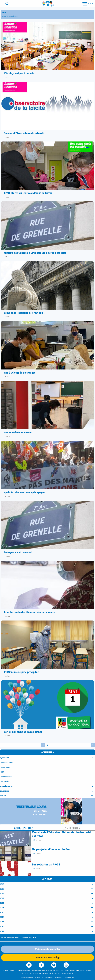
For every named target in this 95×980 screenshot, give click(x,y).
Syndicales (14, 16)
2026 (47, 884)
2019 (47, 917)
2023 (47, 898)
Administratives (47, 787)
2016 (47, 931)
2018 (47, 922)
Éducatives (47, 791)
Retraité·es (6, 782)
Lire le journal (40, 811)
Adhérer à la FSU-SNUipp (48, 958)
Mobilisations (7, 763)
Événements (6, 777)
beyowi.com (39, 977)
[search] (7, 4)
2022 (47, 903)
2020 (47, 912)
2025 (47, 889)
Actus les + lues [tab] (24, 828)
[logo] (48, 4)
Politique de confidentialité (61, 974)
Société (47, 796)
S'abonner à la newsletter (48, 949)
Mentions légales (41, 974)
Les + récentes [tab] (71, 828)
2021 (47, 908)
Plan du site (27, 974)
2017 (47, 927)
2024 (47, 894)
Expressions (6, 767)
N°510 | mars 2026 (40, 815)
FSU (3, 772)
